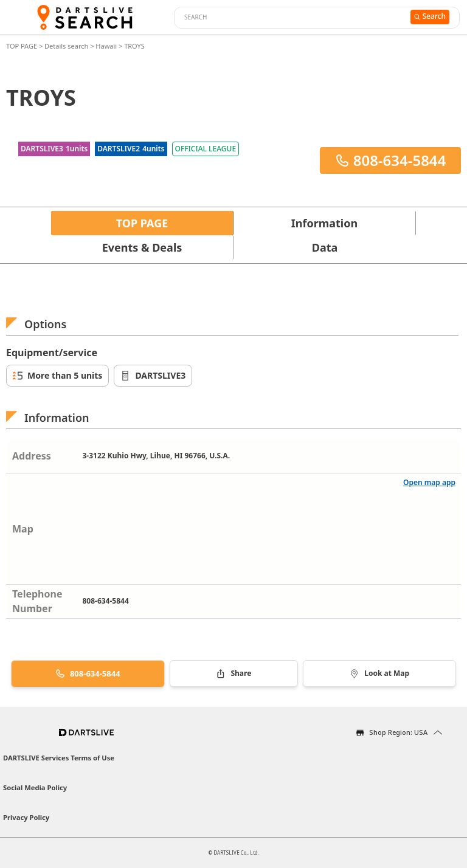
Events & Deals (142, 247)
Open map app (429, 482)
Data (325, 247)
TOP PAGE (22, 46)
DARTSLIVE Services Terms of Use (59, 758)
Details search (67, 46)
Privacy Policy (26, 817)
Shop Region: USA (398, 732)
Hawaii (106, 46)
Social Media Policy (35, 787)
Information (324, 223)
